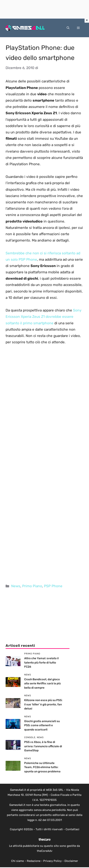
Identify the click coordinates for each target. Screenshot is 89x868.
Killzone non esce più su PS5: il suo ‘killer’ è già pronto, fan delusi (43, 704)
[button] (68, 28)
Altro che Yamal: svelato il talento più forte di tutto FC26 (41, 662)
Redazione (34, 861)
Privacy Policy (52, 861)
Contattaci (72, 829)
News (16, 586)
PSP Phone (53, 586)
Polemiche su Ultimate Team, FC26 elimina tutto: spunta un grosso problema (42, 767)
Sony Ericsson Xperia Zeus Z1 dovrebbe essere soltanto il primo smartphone (43, 317)
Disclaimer (71, 861)
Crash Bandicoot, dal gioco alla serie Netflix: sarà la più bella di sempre (42, 684)
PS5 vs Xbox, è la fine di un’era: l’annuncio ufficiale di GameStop (43, 746)
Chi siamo (18, 861)
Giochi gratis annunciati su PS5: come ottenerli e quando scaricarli (42, 725)
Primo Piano (32, 586)
